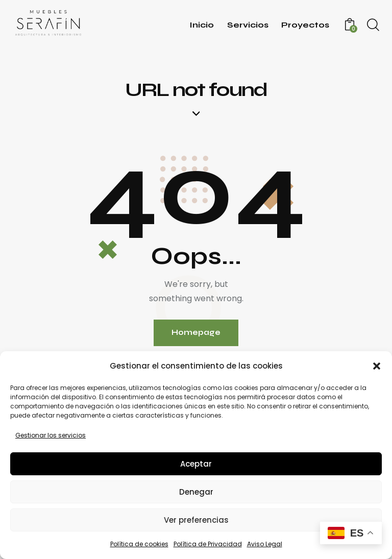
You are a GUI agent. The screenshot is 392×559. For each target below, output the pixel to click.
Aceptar (196, 464)
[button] (377, 366)
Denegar (196, 492)
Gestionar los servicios (51, 435)
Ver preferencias (196, 520)
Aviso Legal (265, 544)
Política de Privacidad (208, 544)
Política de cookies (139, 544)
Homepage (196, 333)
